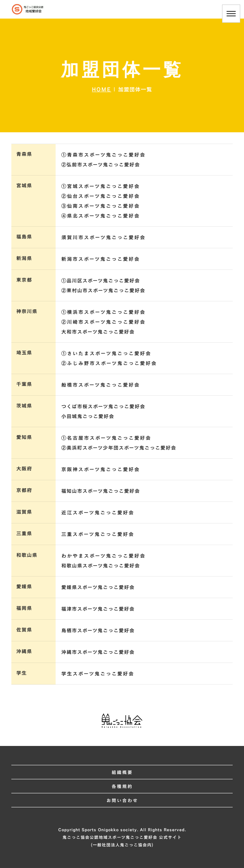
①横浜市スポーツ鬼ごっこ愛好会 (103, 312)
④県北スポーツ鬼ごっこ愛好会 (101, 216)
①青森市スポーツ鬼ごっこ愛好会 (103, 155)
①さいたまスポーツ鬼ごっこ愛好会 (106, 353)
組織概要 (122, 772)
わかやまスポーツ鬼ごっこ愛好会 (103, 556)
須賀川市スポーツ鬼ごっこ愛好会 (103, 237)
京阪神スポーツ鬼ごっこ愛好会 (101, 469)
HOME (102, 89)
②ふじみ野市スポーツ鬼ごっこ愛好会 (109, 363)
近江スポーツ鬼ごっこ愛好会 (98, 512)
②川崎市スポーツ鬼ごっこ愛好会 (103, 322)
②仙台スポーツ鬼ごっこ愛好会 (101, 196)
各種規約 (122, 786)
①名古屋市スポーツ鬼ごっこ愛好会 (106, 438)
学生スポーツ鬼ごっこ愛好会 (98, 674)
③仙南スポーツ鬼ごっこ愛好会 (101, 206)
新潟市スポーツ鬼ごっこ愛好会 (101, 259)
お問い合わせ (122, 800)
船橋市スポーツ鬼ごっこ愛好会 (101, 385)
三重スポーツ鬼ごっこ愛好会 (98, 534)
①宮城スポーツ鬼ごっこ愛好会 (101, 186)
